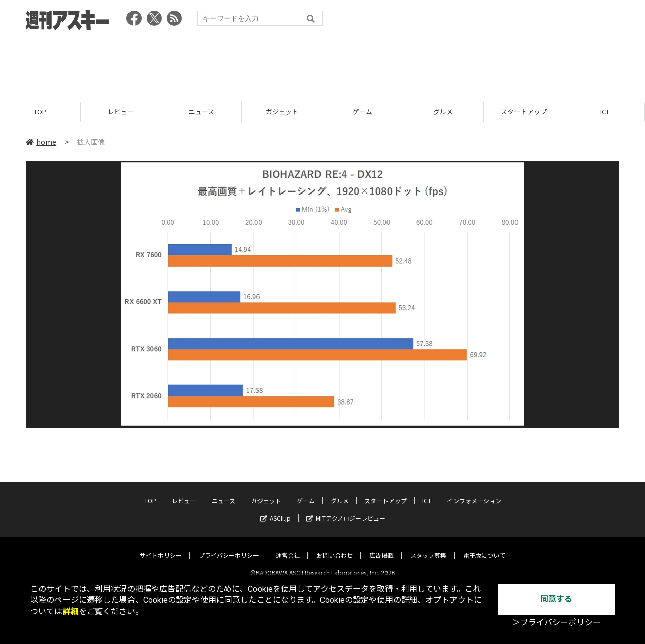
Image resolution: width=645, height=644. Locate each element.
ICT (605, 112)
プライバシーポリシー (229, 547)
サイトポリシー (161, 547)
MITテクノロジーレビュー (346, 510)
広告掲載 (381, 547)
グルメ (443, 112)
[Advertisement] (322, 63)
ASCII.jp (275, 510)
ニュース (201, 112)
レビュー (121, 112)
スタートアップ (524, 112)
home (41, 142)
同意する (556, 599)
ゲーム (363, 112)
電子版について (484, 547)
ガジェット (282, 112)
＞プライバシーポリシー (556, 623)
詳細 (71, 611)
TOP (40, 112)
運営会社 (288, 547)
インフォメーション (474, 493)
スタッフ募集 (428, 547)
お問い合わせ (335, 547)
